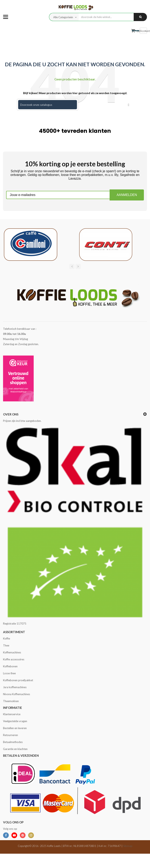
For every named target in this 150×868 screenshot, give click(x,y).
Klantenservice (12, 714)
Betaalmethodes (13, 742)
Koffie (7, 638)
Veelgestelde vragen (15, 721)
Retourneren (11, 735)
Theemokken (11, 701)
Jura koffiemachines (15, 687)
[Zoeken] (48, 105)
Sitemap (128, 846)
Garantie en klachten (15, 749)
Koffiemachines (12, 652)
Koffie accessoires (14, 659)
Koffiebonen (10, 666)
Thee (6, 645)
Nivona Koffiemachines (17, 694)
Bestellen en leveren (15, 728)
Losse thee (9, 673)
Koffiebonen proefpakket (18, 680)
